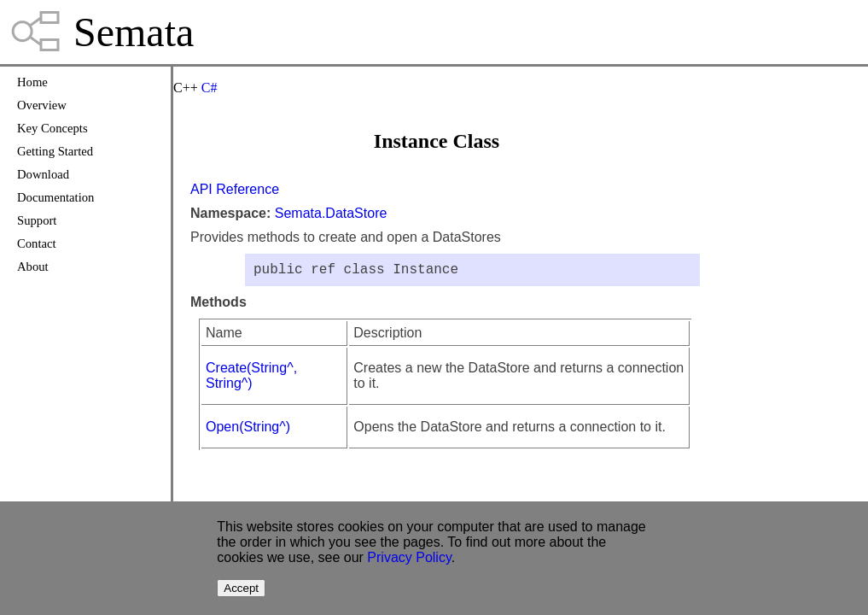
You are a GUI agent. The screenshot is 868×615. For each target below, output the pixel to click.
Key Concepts (52, 128)
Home (32, 82)
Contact (37, 243)
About (33, 266)
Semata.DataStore (331, 213)
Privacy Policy (409, 557)
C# (210, 88)
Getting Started (55, 151)
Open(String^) (248, 430)
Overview (42, 105)
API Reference (235, 189)
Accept (241, 588)
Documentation (55, 197)
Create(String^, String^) (251, 379)
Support (37, 220)
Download (43, 174)
